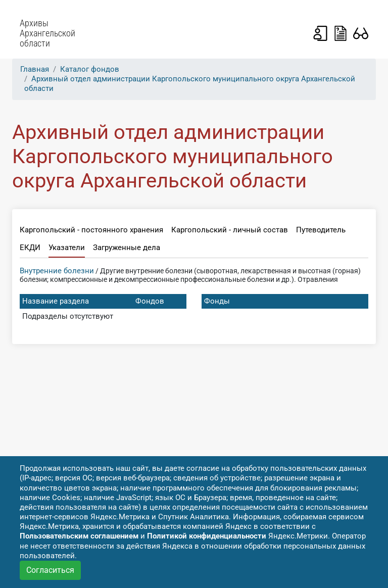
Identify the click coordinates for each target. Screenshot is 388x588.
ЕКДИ (30, 248)
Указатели (67, 248)
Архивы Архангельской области (47, 33)
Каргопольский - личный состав (230, 230)
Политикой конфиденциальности (207, 536)
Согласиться (50, 570)
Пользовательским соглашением (79, 536)
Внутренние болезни (57, 271)
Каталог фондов (90, 69)
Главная (35, 69)
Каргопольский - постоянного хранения (91, 230)
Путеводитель (321, 230)
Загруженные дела (127, 248)
